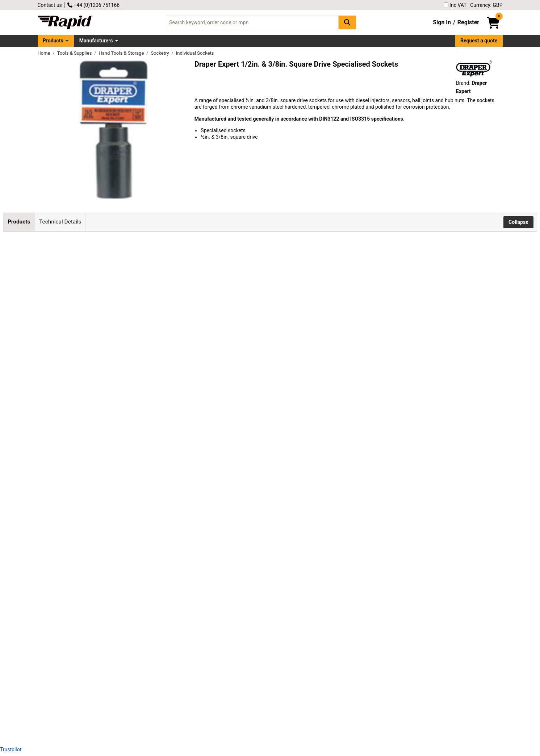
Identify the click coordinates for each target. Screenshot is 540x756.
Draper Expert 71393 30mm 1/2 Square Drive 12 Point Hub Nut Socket (139, 480)
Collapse (518, 222)
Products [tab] (19, 222)
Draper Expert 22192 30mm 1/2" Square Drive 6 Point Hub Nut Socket (139, 431)
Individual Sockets (195, 53)
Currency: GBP (486, 5)
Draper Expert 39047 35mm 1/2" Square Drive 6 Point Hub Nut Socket (139, 578)
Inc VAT (455, 5)
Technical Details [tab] (60, 222)
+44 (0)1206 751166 (93, 5)
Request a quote (479, 41)
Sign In (442, 22)
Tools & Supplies (75, 53)
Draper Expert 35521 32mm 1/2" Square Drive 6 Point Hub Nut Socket (139, 529)
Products (53, 41)
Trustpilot (11, 749)
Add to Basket (288, 268)
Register (468, 22)
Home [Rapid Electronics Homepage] (45, 53)
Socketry (160, 53)
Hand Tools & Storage (122, 53)
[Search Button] (347, 22)
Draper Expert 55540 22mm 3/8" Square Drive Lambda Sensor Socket (139, 627)
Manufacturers (96, 41)
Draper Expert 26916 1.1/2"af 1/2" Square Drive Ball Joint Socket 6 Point (142, 676)
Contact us (50, 5)
